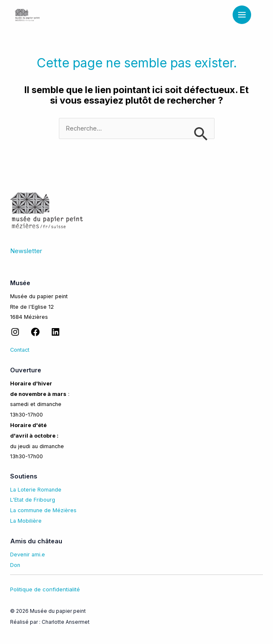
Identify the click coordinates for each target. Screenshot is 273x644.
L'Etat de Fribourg (33, 500)
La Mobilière (26, 521)
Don (15, 565)
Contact (20, 350)
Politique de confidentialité (45, 589)
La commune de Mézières (43, 510)
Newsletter (26, 251)
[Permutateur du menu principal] (242, 15)
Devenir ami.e (28, 554)
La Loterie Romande (36, 490)
